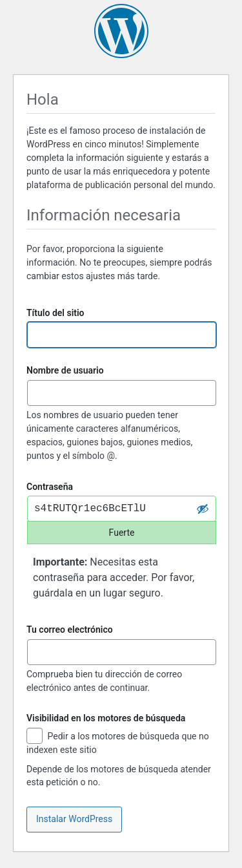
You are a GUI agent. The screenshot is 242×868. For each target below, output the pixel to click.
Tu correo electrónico (70, 630)
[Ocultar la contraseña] (203, 509)
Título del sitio (55, 313)
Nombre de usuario (65, 370)
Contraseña (50, 487)
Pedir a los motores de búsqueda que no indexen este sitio (118, 743)
